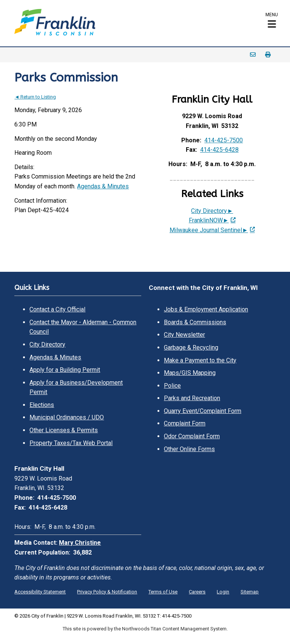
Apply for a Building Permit (65, 370)
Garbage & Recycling (191, 347)
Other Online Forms (189, 449)
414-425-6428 (219, 150)
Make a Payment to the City (200, 360)
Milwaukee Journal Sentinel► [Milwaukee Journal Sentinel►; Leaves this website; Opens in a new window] (209, 230)
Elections (42, 405)
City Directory (47, 344)
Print (268, 55)
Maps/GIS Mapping (190, 373)
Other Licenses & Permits (64, 430)
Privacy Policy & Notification (107, 592)
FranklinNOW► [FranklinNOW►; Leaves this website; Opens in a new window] (209, 220)
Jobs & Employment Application (206, 309)
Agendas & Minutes (103, 186)
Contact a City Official (57, 309)
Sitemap (250, 592)
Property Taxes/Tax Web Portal (71, 443)
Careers (197, 592)
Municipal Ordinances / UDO (67, 417)
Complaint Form (185, 423)
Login (223, 592)
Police (172, 386)
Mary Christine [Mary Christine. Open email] (80, 543)
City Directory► (212, 211)
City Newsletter (184, 335)
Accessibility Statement (40, 592)
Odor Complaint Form (192, 436)
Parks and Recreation (192, 398)
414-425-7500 (224, 140)
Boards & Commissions (195, 322)
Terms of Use (163, 592)
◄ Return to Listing (35, 97)
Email (253, 55)
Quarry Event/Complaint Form (203, 411)
